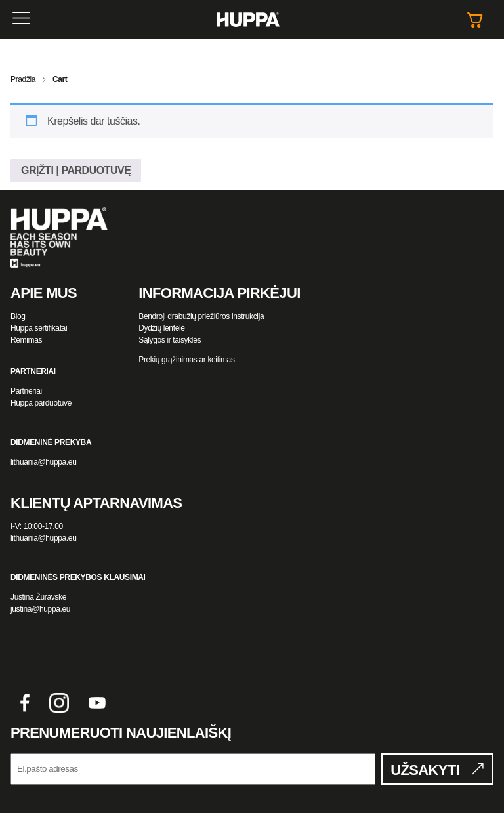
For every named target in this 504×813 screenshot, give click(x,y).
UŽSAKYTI (425, 770)
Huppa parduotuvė (41, 403)
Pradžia (23, 79)
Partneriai (26, 391)
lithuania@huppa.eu (43, 462)
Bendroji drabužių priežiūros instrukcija (201, 316)
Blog (18, 316)
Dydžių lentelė (161, 328)
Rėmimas (26, 340)
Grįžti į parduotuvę (76, 170)
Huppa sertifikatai (39, 328)
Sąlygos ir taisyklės (170, 340)
